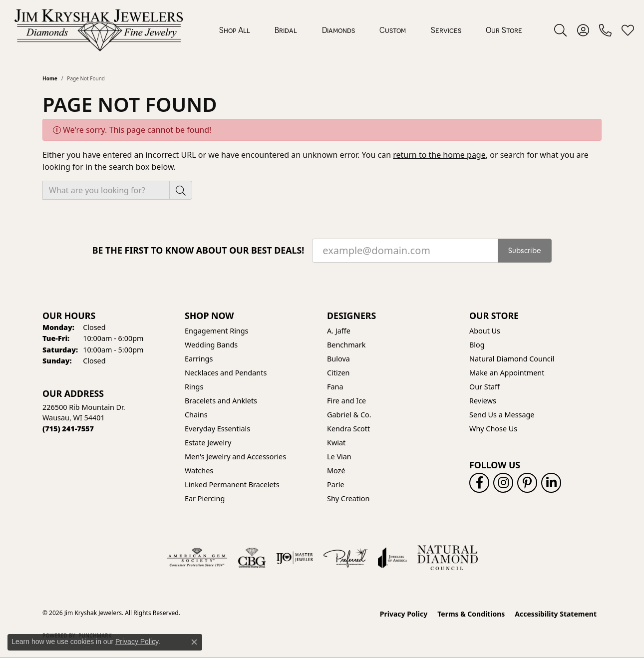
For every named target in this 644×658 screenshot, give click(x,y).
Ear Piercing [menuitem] (205, 498)
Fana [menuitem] (335, 387)
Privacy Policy (404, 614)
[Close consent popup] (194, 642)
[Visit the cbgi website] (252, 558)
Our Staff (484, 387)
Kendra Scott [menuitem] (348, 429)
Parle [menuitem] (336, 485)
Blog (477, 345)
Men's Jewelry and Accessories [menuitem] (235, 457)
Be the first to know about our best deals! (198, 250)
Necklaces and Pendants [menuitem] (226, 373)
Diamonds (338, 30)
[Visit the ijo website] (295, 558)
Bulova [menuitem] (338, 359)
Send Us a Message (502, 415)
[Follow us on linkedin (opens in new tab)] (551, 483)
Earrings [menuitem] (199, 359)
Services (446, 30)
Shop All (235, 30)
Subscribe (525, 251)
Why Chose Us (493, 429)
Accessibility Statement (556, 614)
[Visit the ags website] (197, 558)
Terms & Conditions (471, 614)
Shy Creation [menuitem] (348, 498)
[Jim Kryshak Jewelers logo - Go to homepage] (99, 30)
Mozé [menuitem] (336, 471)
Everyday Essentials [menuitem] (217, 429)
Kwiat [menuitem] (336, 443)
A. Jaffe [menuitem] (339, 331)
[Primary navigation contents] (371, 30)
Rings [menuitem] (194, 387)
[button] (560, 30)
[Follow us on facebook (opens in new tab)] (479, 483)
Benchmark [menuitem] (346, 345)
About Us (485, 331)
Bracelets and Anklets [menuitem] (221, 401)
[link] (605, 30)
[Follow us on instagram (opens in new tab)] (503, 483)
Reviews (483, 401)
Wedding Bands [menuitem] (211, 345)
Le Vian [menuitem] (339, 457)
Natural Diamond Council (512, 359)
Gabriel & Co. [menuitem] (349, 415)
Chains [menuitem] (196, 415)
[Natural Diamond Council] (448, 558)
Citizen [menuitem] (338, 373)
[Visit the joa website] (392, 558)
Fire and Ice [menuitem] (346, 401)
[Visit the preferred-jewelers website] (345, 558)
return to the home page (439, 155)
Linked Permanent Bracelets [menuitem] (232, 485)
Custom (393, 30)
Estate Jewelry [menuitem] (208, 443)
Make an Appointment (507, 373)
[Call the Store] (68, 429)
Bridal (286, 30)
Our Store (504, 30)
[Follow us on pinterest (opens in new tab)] (527, 483)
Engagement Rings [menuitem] (217, 331)
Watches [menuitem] (199, 471)
